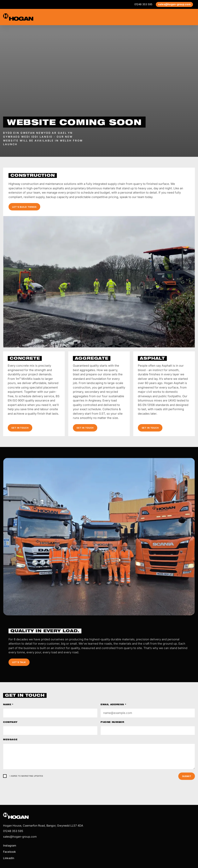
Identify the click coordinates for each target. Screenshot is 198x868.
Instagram (10, 845)
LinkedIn (9, 858)
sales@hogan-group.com (174, 4)
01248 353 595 (143, 4)
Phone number (112, 722)
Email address (113, 705)
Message (10, 740)
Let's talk (19, 662)
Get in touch (20, 428)
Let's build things (24, 207)
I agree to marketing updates (26, 776)
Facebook (9, 852)
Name (8, 705)
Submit (187, 776)
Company (10, 722)
